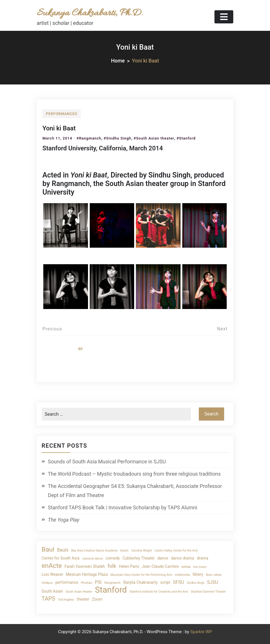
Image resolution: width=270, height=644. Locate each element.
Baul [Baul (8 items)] (48, 549)
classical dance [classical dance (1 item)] (92, 559)
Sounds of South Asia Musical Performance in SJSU (107, 462)
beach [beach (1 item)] (124, 551)
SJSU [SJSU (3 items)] (213, 582)
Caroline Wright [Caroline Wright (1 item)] (142, 551)
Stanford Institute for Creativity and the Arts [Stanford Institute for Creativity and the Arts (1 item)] (159, 592)
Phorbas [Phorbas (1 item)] (87, 583)
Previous (52, 329)
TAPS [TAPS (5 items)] (48, 599)
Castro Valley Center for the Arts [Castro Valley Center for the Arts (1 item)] (176, 551)
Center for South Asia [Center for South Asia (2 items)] (61, 558)
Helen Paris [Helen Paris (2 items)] (129, 566)
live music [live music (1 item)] (200, 567)
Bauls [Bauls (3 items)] (63, 550)
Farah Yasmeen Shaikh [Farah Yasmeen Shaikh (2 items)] (85, 566)
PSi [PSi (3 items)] (98, 582)
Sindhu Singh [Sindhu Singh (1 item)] (196, 583)
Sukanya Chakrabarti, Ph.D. (90, 13)
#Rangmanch (89, 138)
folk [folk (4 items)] (112, 566)
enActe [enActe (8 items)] (52, 566)
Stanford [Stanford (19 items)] (111, 590)
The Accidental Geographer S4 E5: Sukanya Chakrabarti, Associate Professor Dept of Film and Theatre (135, 491)
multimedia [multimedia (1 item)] (182, 575)
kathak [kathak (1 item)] (186, 567)
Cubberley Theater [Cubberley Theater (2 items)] (139, 558)
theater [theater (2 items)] (83, 599)
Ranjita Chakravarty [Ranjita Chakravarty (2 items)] (141, 582)
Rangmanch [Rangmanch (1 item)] (112, 583)
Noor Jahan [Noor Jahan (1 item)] (214, 575)
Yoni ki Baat (59, 128)
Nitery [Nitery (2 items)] (198, 574)
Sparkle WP (201, 632)
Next (222, 329)
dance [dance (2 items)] (163, 558)
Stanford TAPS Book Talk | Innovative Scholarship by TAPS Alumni (123, 507)
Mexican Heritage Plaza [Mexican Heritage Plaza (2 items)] (87, 574)
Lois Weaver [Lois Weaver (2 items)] (52, 574)
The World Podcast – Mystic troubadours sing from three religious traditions (134, 474)
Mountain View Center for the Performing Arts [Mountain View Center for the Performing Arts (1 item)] (141, 575)
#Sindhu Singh (117, 138)
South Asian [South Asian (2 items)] (52, 591)
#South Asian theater (154, 138)
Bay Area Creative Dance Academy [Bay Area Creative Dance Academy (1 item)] (94, 551)
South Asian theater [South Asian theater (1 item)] (79, 592)
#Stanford (186, 138)
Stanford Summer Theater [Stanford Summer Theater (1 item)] (208, 592)
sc (80, 349)
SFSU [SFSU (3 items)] (178, 582)
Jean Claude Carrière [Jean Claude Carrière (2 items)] (160, 566)
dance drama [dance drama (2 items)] (182, 558)
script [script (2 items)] (165, 582)
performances (62, 114)
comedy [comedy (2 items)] (113, 558)
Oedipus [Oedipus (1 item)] (47, 583)
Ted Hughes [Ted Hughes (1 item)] (66, 600)
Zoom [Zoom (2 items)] (97, 599)
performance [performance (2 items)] (67, 582)
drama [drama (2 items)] (202, 558)
